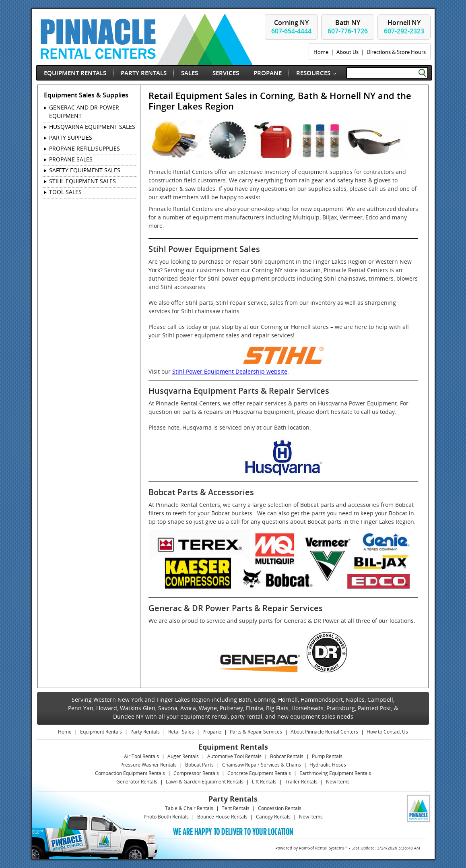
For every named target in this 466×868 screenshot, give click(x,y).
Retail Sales (181, 732)
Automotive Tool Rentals (234, 756)
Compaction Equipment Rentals (130, 773)
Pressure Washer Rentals (148, 765)
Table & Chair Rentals (189, 808)
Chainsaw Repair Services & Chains (262, 765)
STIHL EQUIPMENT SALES (82, 181)
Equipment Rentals (75, 73)
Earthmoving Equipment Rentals (335, 773)
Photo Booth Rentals (166, 817)
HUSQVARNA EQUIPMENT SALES (92, 127)
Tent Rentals (236, 808)
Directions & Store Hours (396, 52)
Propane (268, 73)
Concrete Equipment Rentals (259, 773)
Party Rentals (144, 73)
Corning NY (291, 27)
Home (321, 52)
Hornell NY (404, 27)
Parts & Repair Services (256, 732)
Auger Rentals (183, 756)
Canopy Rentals (273, 817)
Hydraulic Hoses (328, 765)
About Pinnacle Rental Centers (324, 732)
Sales (190, 73)
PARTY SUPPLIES (71, 137)
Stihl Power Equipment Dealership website (230, 371)
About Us (347, 52)
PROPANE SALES (71, 159)
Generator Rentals (137, 782)
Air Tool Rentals (141, 756)
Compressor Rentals (196, 773)
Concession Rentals (280, 808)
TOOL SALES (65, 192)
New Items (338, 782)
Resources (313, 73)
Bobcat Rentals (287, 756)
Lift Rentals (264, 782)
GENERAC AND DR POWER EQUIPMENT (84, 112)
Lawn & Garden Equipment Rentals (205, 782)
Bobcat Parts (199, 765)
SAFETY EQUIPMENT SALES (85, 170)
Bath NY (348, 27)
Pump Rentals (327, 756)
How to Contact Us (387, 732)
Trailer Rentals (301, 782)
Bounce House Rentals (222, 817)
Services (226, 73)
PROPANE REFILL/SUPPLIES (85, 148)
